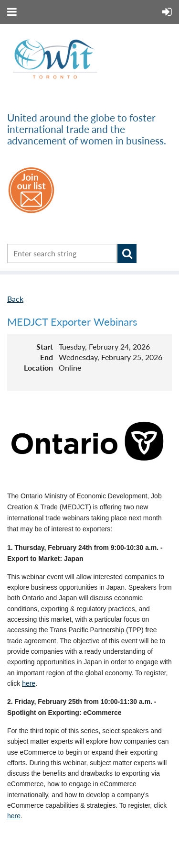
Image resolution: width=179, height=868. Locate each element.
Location (38, 368)
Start (45, 346)
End (47, 357)
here (29, 683)
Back (15, 299)
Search (127, 253)
